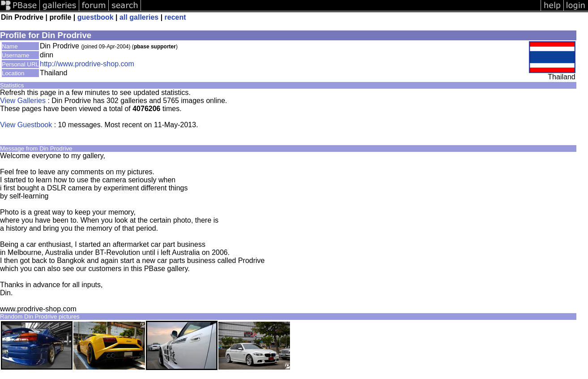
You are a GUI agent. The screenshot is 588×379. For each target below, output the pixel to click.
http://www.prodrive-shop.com (87, 64)
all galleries (139, 17)
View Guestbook (26, 125)
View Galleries (23, 101)
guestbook (96, 17)
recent (175, 17)
